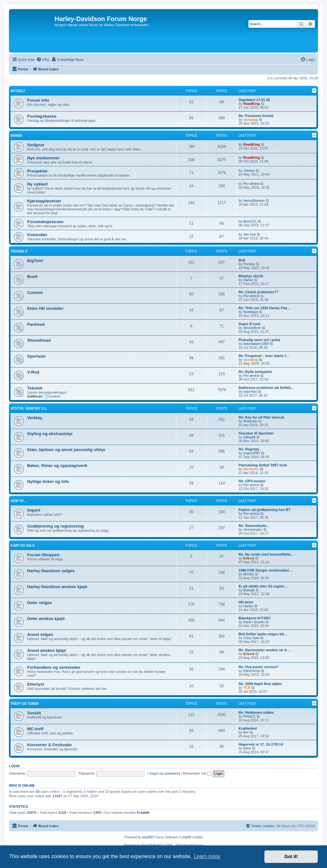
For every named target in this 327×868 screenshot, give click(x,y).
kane (247, 748)
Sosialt (34, 713)
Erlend (249, 558)
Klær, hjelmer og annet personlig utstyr (66, 450)
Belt (242, 260)
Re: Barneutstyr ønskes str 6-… (265, 650)
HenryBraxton (254, 201)
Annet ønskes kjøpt (47, 650)
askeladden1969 (256, 344)
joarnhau (250, 391)
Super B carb (249, 324)
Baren (16, 136)
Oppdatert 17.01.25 (254, 100)
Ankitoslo (251, 421)
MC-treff (35, 729)
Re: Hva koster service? (259, 667)
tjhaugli (249, 590)
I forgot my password (164, 773)
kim (246, 732)
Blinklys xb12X (251, 276)
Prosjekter (38, 171)
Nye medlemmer (43, 158)
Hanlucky (251, 469)
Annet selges (40, 635)
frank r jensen (254, 622)
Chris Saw (251, 638)
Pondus (249, 264)
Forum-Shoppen (43, 555)
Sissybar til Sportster (256, 433)
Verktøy (35, 418)
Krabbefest (248, 728)
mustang (251, 120)
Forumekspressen (45, 222)
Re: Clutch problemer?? (259, 292)
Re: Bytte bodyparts (255, 372)
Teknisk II (19, 251)
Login (14, 766)
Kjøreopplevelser (44, 201)
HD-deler (246, 602)
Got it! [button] (291, 857)
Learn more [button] (207, 856)
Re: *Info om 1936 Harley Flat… (265, 308)
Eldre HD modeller (45, 308)
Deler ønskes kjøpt (46, 619)
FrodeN (143, 813)
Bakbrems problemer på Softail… (266, 388)
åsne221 (250, 221)
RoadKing (252, 104)
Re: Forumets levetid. (256, 116)
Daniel (248, 280)
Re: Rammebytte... (254, 526)
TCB (247, 688)
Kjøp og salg (23, 546)
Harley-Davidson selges (51, 571)
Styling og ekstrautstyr (50, 434)
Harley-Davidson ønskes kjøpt (57, 587)
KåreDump (252, 671)
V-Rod (33, 372)
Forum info (38, 100)
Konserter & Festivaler (50, 745)
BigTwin (35, 261)
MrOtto (249, 574)
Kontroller (37, 235)
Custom (35, 292)
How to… (19, 501)
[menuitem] (43, 60)
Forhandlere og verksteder (54, 667)
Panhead (36, 324)
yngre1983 (252, 453)
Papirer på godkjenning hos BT (265, 510)
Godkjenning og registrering (55, 526)
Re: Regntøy (249, 449)
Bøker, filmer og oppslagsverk (57, 466)
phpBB (147, 837)
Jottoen (249, 171)
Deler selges (40, 603)
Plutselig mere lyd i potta (259, 340)
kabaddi (250, 437)
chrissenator (253, 529)
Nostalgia (251, 312)
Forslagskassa (42, 116)
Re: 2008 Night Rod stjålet (260, 684)
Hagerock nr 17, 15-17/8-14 (261, 744)
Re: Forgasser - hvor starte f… (264, 356)
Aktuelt (18, 91)
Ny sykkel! (38, 184)
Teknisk (35, 388)
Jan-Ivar (250, 234)
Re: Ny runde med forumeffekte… (266, 554)
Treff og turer (25, 704)
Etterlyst (36, 684)
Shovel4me (252, 328)
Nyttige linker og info (48, 481)
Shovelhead (39, 340)
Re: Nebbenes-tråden (256, 712)
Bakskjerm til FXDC (255, 618)
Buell (32, 277)
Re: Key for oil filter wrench (261, 417)
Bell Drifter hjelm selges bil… (263, 634)
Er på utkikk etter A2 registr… (263, 586)
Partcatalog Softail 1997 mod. (263, 465)
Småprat (36, 145)
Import (34, 510)
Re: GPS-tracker (252, 481)
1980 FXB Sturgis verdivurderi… (265, 570)
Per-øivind (251, 184)
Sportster (37, 356)
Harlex (248, 606)
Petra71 (250, 716)
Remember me (197, 773)
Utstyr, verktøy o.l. (29, 408)
